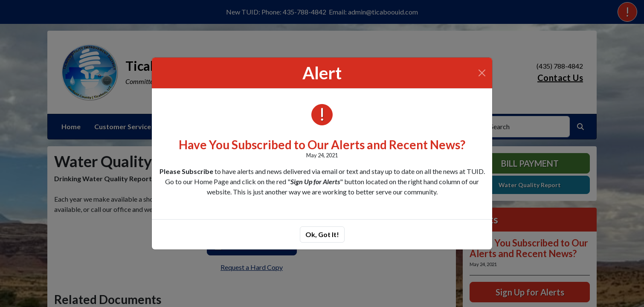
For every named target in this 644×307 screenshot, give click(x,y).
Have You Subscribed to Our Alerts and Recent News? (322, 145)
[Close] (482, 73)
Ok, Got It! (322, 234)
